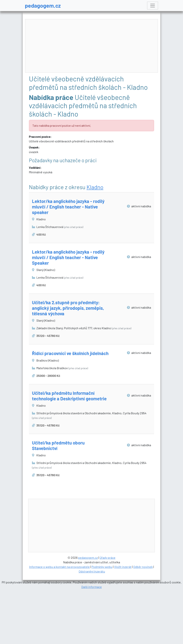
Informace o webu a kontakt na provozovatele (59, 620)
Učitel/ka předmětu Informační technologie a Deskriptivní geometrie (69, 396)
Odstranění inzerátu (92, 625)
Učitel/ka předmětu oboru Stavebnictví (58, 445)
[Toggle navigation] (153, 6)
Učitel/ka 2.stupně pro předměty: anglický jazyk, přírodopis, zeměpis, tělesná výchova (68, 308)
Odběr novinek (143, 620)
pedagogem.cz (43, 5)
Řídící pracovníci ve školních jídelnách (70, 353)
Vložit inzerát (123, 620)
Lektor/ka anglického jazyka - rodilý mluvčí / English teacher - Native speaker (68, 207)
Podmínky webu (102, 620)
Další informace (92, 640)
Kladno (95, 187)
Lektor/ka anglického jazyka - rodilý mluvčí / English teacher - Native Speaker (68, 257)
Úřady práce (107, 611)
